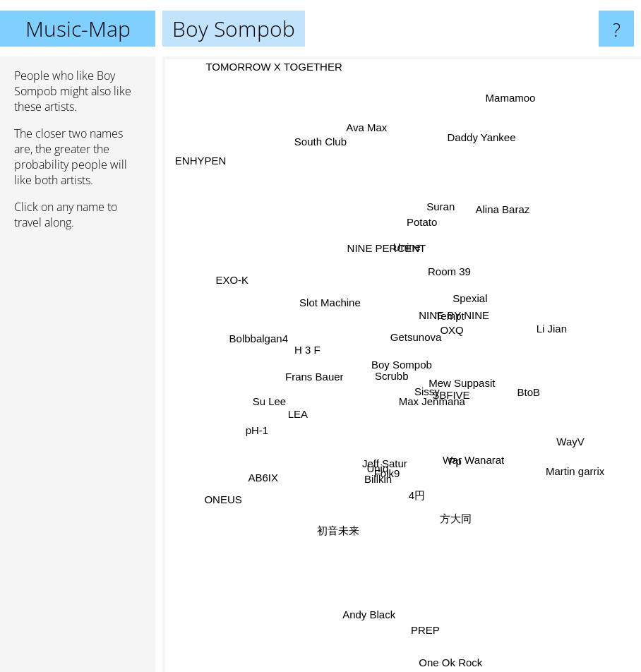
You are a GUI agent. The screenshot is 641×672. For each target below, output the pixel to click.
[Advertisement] (78, 457)
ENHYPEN (202, 158)
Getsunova (412, 334)
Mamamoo (509, 111)
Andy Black (373, 588)
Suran (440, 220)
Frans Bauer (317, 377)
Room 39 (452, 274)
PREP (425, 616)
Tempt (459, 285)
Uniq (375, 481)
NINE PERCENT (384, 250)
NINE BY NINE (454, 315)
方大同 (451, 497)
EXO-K (239, 280)
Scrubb (385, 382)
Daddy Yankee (473, 175)
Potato (423, 232)
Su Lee (279, 396)
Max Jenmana (429, 413)
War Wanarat (475, 458)
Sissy (424, 389)
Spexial (459, 304)
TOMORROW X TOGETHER (283, 67)
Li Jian (544, 328)
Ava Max (370, 154)
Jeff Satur (382, 459)
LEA (306, 408)
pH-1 (266, 427)
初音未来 (343, 512)
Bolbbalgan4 (269, 347)
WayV (571, 443)
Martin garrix (556, 459)
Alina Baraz (491, 226)
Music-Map (78, 29)
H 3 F (302, 336)
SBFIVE (472, 422)
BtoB (514, 391)
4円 (416, 480)
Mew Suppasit (476, 381)
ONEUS (225, 505)
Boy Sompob (402, 365)
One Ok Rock (453, 662)
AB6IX (268, 480)
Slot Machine (325, 305)
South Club (310, 119)
